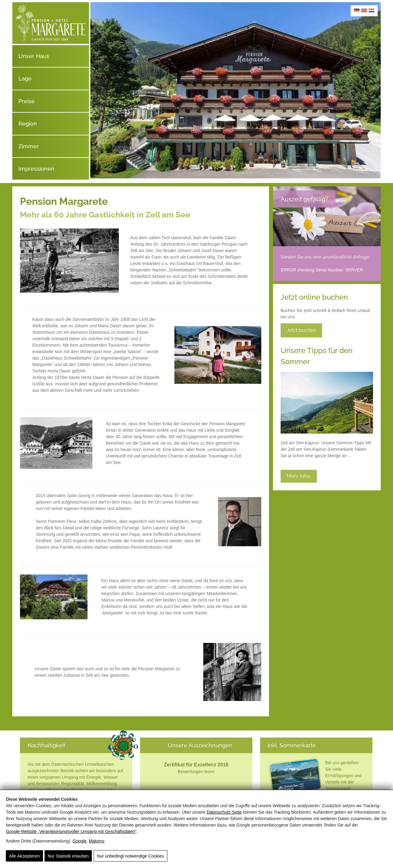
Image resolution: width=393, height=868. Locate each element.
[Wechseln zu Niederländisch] (372, 10)
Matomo (97, 841)
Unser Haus (34, 56)
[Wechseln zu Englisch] (364, 10)
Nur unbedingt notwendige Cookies (130, 856)
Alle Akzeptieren (24, 856)
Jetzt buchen (301, 330)
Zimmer (29, 146)
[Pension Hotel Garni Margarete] (51, 42)
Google (79, 841)
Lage (25, 78)
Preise (27, 101)
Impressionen (36, 169)
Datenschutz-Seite (224, 812)
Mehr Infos (299, 476)
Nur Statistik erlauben (68, 856)
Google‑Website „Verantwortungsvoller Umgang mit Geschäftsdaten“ (71, 831)
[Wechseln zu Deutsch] (357, 10)
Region (28, 124)
